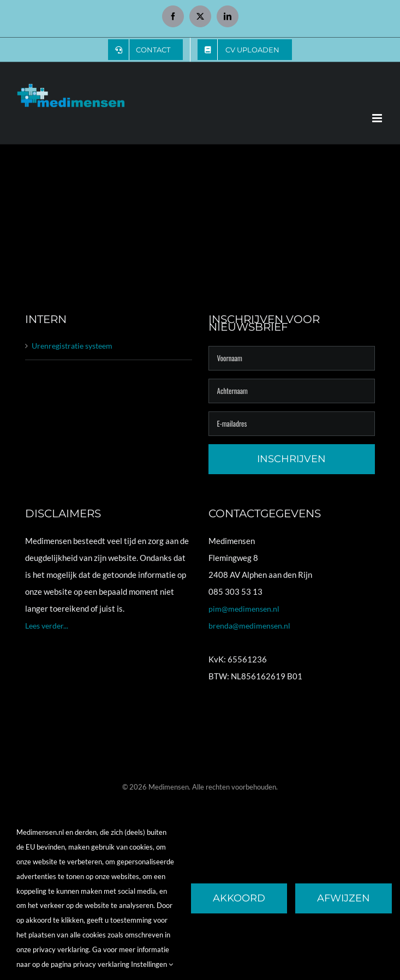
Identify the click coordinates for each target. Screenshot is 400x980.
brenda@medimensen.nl (249, 626)
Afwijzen (344, 898)
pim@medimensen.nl (244, 609)
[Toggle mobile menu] (378, 118)
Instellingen (152, 964)
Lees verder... (47, 626)
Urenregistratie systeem (72, 346)
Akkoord (239, 898)
